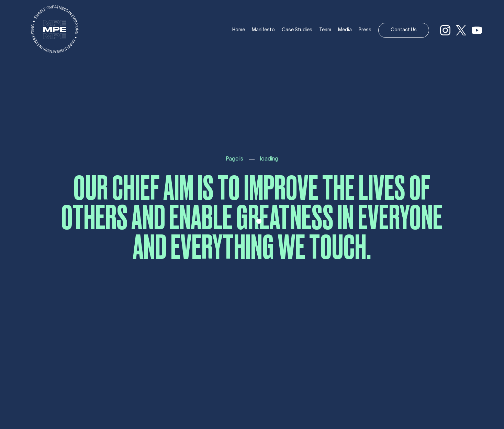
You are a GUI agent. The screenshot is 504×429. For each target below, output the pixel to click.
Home (239, 30)
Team (325, 30)
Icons (7, 103)
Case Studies (297, 30)
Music (7, 84)
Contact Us (404, 30)
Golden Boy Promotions (29, 63)
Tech (6, 110)
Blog (6, 116)
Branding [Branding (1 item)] (8, 166)
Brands (9, 91)
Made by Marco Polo (255, 390)
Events (9, 97)
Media (345, 30)
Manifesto (263, 30)
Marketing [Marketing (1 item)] (25, 166)
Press (365, 30)
